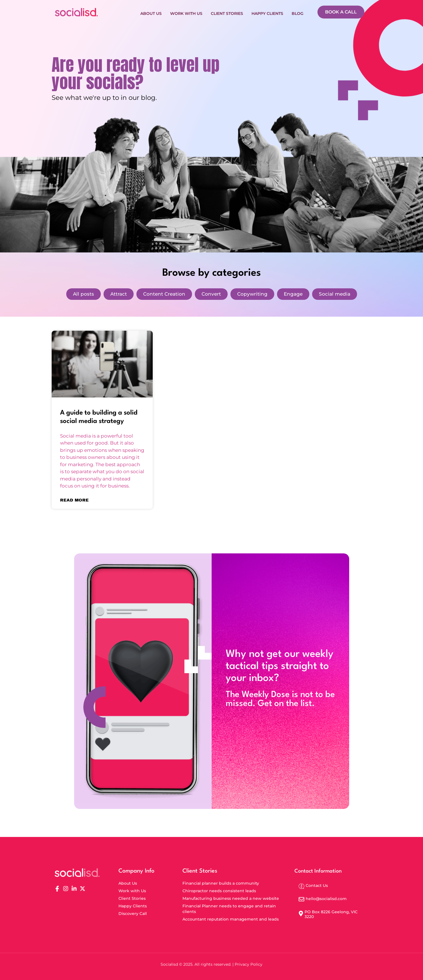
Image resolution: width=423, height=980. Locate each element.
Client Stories (227, 12)
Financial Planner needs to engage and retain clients (229, 909)
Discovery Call (133, 914)
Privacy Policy (249, 964)
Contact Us (317, 885)
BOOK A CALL (341, 12)
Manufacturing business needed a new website (231, 898)
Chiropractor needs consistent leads (219, 891)
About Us (151, 12)
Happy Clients (267, 12)
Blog (298, 12)
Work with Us (186, 12)
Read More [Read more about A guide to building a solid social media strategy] (74, 500)
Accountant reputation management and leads (231, 919)
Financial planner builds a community (221, 883)
